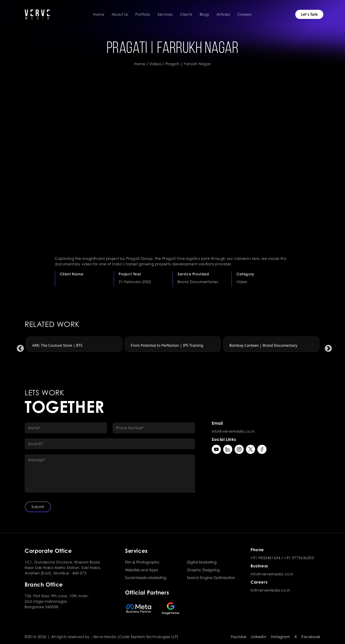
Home (99, 14)
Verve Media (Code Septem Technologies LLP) (136, 637)
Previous (18, 347)
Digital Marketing (202, 562)
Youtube (238, 637)
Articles (223, 14)
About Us (120, 14)
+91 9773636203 (299, 558)
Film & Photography (142, 562)
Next (327, 347)
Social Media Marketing (146, 578)
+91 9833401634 (265, 558)
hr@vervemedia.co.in (270, 590)
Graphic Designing (203, 570)
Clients (186, 14)
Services (165, 14)
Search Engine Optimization (211, 578)
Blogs (204, 14)
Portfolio (143, 14)
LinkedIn (259, 637)
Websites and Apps (142, 570)
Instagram (280, 637)
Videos (156, 64)
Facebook (311, 637)
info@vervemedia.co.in (233, 431)
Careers (245, 14)
